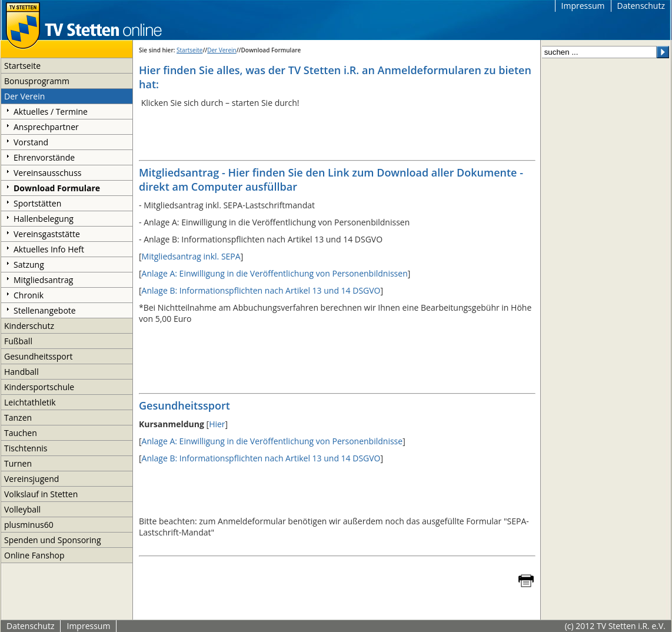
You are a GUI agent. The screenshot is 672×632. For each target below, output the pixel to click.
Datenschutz (641, 6)
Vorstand (31, 142)
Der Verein (24, 96)
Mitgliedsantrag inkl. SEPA (191, 256)
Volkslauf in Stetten (41, 494)
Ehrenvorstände (44, 157)
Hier (217, 424)
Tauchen (21, 433)
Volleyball (22, 509)
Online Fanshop (34, 555)
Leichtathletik (30, 402)
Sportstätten (37, 203)
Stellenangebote (45, 310)
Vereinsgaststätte (47, 234)
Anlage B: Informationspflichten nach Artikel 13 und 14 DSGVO (261, 290)
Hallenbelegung (44, 219)
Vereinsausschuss (48, 173)
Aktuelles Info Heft (49, 249)
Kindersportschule (39, 387)
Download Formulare (57, 188)
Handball (21, 372)
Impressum (583, 6)
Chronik (29, 295)
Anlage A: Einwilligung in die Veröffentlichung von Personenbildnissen (275, 273)
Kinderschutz (29, 326)
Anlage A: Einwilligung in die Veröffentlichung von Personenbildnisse (272, 441)
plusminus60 (29, 525)
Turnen (18, 463)
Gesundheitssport (38, 356)
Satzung (29, 265)
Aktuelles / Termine (51, 112)
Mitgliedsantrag (43, 280)
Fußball (18, 341)
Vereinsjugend (31, 479)
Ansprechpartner (46, 127)
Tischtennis (26, 448)
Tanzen (18, 418)
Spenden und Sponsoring (53, 540)
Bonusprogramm (37, 81)
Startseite (22, 66)
